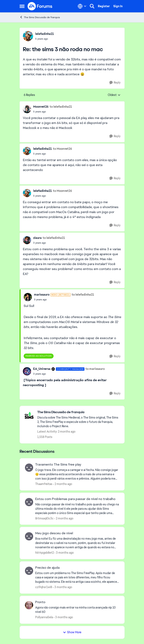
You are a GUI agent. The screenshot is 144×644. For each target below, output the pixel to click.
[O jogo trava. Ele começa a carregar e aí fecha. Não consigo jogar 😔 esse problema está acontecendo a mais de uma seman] (77, 474)
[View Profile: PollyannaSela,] (29, 605)
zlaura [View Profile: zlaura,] (37, 238)
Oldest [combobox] (114, 95)
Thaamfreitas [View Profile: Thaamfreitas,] (44, 484)
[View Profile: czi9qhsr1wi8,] (29, 571)
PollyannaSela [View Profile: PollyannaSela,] (44, 617)
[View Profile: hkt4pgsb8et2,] (29, 536)
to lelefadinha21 (61, 107)
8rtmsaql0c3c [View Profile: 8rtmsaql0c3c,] (44, 518)
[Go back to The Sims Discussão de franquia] (79, 412)
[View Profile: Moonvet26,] (27, 109)
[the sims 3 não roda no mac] (45, 39)
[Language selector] (82, 6)
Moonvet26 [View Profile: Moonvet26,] (41, 107)
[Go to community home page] (40, 6)
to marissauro (95, 369)
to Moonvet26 (63, 149)
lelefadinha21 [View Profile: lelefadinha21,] (45, 34)
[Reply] (115, 83)
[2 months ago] (63, 484)
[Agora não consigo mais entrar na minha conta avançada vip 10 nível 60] (77, 610)
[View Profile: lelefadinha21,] (28, 36)
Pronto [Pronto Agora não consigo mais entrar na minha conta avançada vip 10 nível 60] (40, 602)
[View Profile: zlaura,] (27, 240)
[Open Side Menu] (22, 6)
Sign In (118, 6)
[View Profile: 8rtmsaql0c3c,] (29, 502)
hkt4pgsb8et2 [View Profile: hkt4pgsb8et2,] (44, 553)
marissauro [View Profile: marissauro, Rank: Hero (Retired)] (42, 295)
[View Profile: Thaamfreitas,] (29, 468)
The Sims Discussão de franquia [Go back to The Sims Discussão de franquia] (40, 17)
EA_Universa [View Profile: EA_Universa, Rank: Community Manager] (42, 369)
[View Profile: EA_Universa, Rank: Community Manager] (27, 371)
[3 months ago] (64, 553)
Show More (72, 632)
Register (104, 6)
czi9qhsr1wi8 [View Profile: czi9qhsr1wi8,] (44, 587)
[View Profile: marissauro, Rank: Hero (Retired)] (28, 297)
